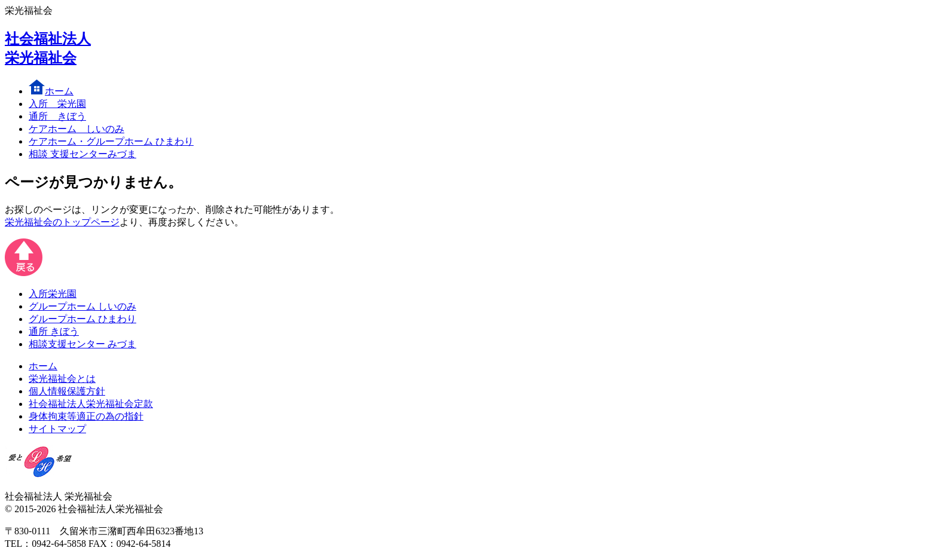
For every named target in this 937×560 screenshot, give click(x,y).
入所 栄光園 (57, 104)
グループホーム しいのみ (82, 306)
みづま (82, 154)
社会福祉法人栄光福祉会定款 (91, 404)
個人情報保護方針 (67, 391)
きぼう (57, 116)
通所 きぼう (54, 331)
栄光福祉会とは (62, 379)
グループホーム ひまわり (82, 319)
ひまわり (111, 141)
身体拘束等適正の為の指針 (86, 416)
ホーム (51, 91)
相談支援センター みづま (82, 344)
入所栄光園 (53, 294)
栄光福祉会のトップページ (62, 222)
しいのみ (76, 129)
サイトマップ (57, 429)
